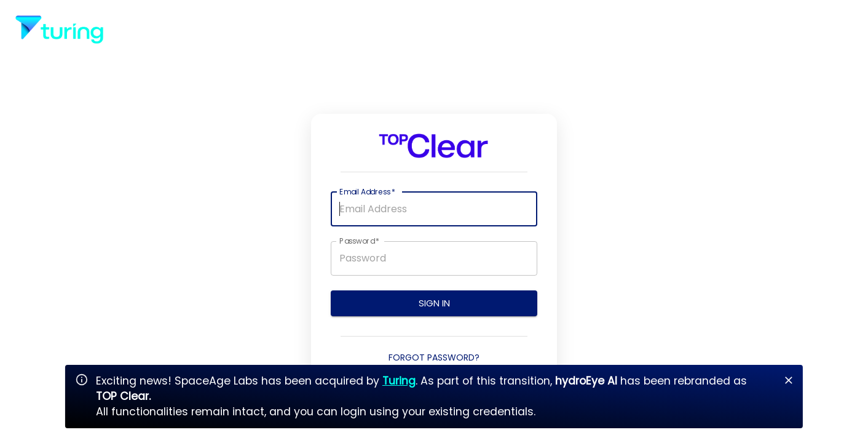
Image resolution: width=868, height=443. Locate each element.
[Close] (789, 380)
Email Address (367, 192)
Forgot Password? (434, 358)
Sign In (434, 303)
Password (359, 241)
